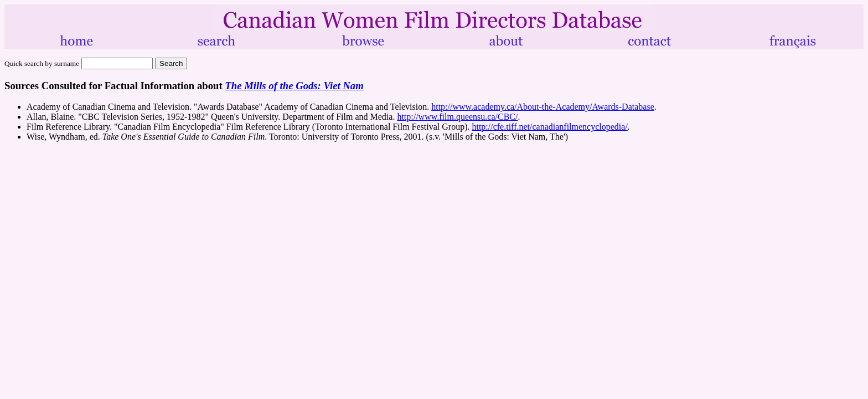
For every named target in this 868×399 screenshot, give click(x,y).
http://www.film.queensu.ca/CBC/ (457, 117)
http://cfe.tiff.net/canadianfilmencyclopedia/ (549, 127)
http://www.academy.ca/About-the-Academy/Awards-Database (543, 107)
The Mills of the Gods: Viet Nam (294, 86)
